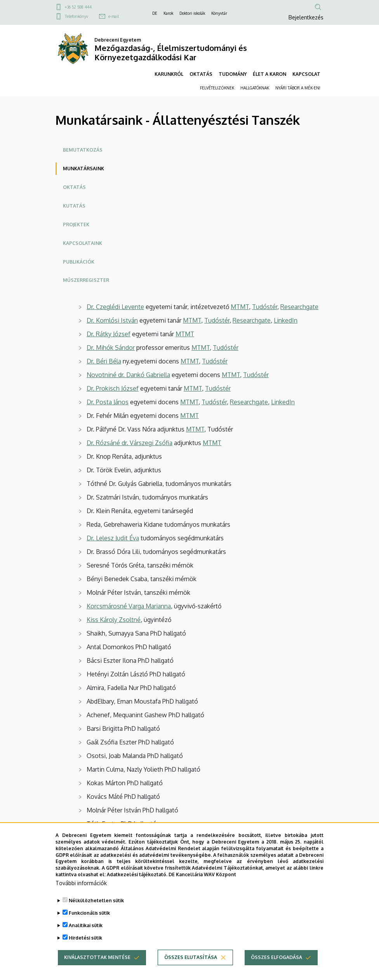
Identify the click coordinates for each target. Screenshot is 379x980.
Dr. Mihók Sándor (111, 348)
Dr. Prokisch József (113, 388)
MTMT (240, 307)
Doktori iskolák (192, 13)
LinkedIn (286, 320)
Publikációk (79, 262)
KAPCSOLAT (306, 74)
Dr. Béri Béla (104, 361)
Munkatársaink (83, 169)
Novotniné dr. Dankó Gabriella (128, 375)
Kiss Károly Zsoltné (114, 620)
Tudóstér (265, 307)
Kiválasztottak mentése (97, 972)
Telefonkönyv (76, 16)
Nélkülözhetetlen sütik (96, 915)
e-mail (114, 16)
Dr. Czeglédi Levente (115, 307)
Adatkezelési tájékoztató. (137, 889)
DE (155, 13)
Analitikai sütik (86, 940)
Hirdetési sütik (85, 952)
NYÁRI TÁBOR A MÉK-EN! (298, 88)
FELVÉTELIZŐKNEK (217, 88)
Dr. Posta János (108, 402)
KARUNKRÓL (169, 74)
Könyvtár (219, 13)
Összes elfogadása (276, 972)
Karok (168, 13)
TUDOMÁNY (233, 74)
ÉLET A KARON (269, 74)
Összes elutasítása (191, 972)
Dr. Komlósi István (112, 320)
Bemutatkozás (83, 150)
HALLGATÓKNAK (255, 88)
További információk (81, 897)
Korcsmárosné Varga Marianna (129, 606)
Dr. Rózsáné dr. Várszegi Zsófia (130, 443)
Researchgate (299, 307)
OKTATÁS (201, 74)
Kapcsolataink (83, 243)
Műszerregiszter (86, 280)
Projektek (76, 224)
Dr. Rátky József (109, 334)
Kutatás (74, 206)
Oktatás (74, 187)
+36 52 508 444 (78, 7)
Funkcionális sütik (89, 927)
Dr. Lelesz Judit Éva (113, 538)
